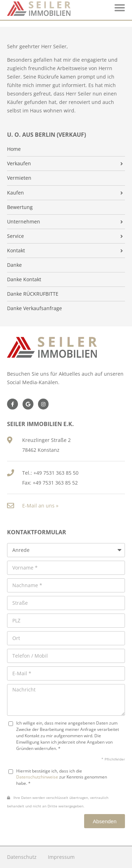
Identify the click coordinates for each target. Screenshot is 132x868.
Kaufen (15, 193)
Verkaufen (19, 164)
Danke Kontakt (24, 279)
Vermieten (19, 178)
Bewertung (20, 207)
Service (15, 236)
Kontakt (16, 251)
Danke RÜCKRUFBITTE (33, 294)
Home (14, 149)
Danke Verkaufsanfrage (34, 308)
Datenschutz (22, 857)
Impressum (61, 857)
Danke (14, 265)
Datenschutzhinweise (37, 777)
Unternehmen (24, 222)
